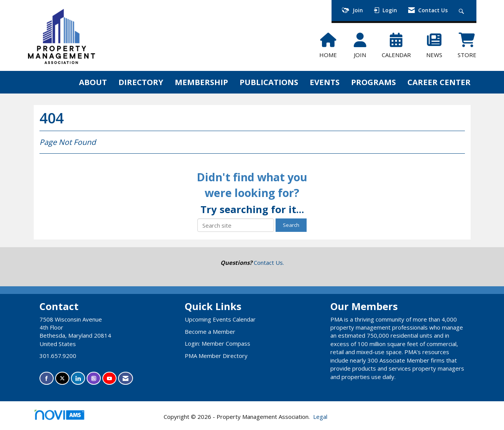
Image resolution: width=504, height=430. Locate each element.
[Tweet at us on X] (62, 378)
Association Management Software (66, 417)
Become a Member (210, 332)
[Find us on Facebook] (47, 378)
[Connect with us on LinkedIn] (78, 378)
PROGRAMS (373, 82)
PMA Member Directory (216, 356)
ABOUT (93, 82)
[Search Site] (462, 11)
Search (291, 225)
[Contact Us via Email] (126, 378)
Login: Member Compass (218, 343)
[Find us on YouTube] (109, 378)
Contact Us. (269, 263)
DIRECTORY (141, 82)
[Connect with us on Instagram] (94, 378)
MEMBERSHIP (201, 82)
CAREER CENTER (439, 82)
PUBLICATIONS (269, 82)
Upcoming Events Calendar (220, 319)
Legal (320, 417)
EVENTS (325, 82)
